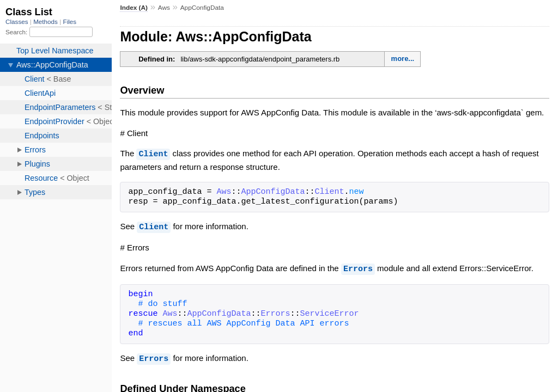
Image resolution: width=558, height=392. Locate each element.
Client (153, 154)
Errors (358, 267)
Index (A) (134, 8)
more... (403, 59)
